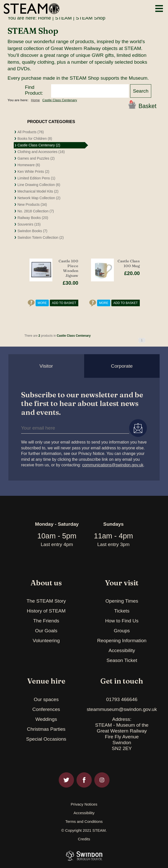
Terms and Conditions (84, 822)
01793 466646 (122, 699)
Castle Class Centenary (60, 100)
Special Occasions (46, 739)
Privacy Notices (84, 804)
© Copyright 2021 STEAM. (84, 830)
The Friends (46, 621)
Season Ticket (122, 660)
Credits (84, 839)
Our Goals (46, 631)
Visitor (46, 366)
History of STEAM (46, 611)
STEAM (63, 18)
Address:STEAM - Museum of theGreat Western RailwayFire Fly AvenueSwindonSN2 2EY (122, 734)
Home (45, 18)
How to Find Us (122, 621)
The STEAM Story (46, 601)
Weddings (46, 719)
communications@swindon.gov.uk (113, 465)
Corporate (122, 366)
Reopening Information (122, 641)
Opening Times (122, 601)
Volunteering (46, 641)
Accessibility (122, 650)
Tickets (122, 611)
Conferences (46, 709)
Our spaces (46, 699)
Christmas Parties (46, 729)
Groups (122, 631)
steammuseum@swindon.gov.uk (122, 709)
